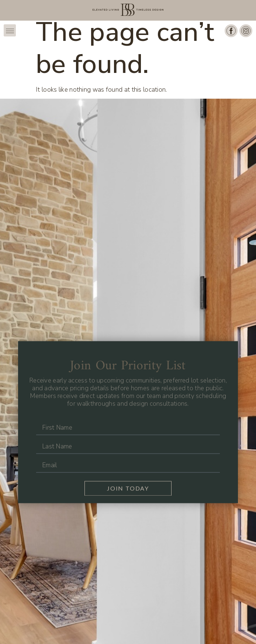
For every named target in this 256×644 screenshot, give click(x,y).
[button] (10, 30)
